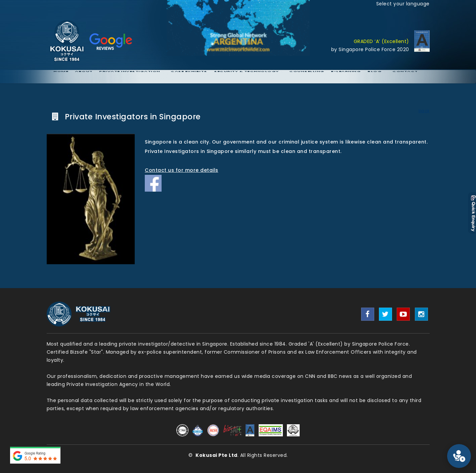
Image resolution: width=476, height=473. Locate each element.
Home (61, 77)
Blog (375, 77)
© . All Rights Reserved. (238, 455)
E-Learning (346, 77)
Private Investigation (130, 77)
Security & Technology (246, 77)
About (84, 77)
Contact (405, 77)
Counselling (307, 77)
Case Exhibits (189, 77)
